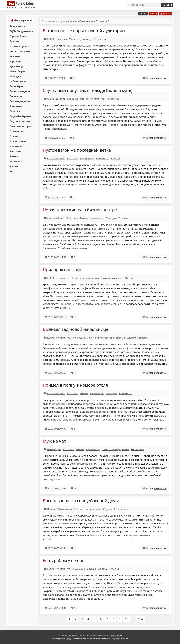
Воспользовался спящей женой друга (81, 501)
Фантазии (15, 151)
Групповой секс (18, 36)
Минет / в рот (17, 71)
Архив (153, 14)
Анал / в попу (17, 26)
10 (127, 619)
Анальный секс (56, 99)
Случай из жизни (20, 121)
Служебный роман (21, 116)
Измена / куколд (19, 46)
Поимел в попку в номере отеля (75, 385)
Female (14, 166)
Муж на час (54, 441)
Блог (12, 171)
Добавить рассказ (22, 20)
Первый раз (16, 86)
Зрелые (14, 41)
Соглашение (116, 636)
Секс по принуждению (85, 278)
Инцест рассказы (20, 51)
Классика (15, 56)
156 (140, 619)
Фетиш (14, 156)
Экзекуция (16, 161)
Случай (116, 158)
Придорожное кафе (63, 269)
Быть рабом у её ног (63, 560)
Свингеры (15, 111)
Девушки (165, 14)
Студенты (16, 136)
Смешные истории (21, 126)
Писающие (16, 96)
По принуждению (20, 101)
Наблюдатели (18, 81)
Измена (52, 509)
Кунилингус (16, 66)
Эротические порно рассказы (59, 21)
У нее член (16, 146)
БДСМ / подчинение (21, 31)
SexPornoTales (72, 636)
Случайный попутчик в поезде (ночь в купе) (88, 90)
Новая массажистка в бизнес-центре (80, 210)
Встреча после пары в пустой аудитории (84, 31)
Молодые (15, 76)
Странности (17, 131)
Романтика (16, 106)
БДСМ (50, 39)
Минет (73, 39)
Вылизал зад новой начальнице (76, 329)
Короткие (15, 61)
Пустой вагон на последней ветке (77, 150)
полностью (160, 78)
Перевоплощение (20, 91)
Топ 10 (143, 14)
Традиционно (18, 141)
